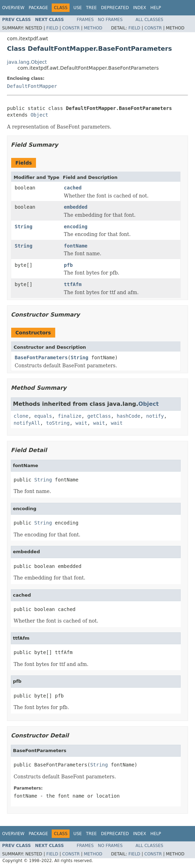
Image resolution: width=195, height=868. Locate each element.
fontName (76, 246)
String (24, 227)
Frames (85, 20)
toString (58, 423)
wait (81, 423)
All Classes (149, 20)
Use (78, 8)
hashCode (128, 416)
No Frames (110, 20)
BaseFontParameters (41, 357)
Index (140, 8)
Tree (91, 8)
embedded (76, 207)
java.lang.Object (27, 62)
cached (73, 188)
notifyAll (27, 423)
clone (21, 416)
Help (156, 8)
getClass (99, 416)
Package (38, 8)
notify (155, 416)
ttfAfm (73, 284)
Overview (13, 8)
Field (52, 28)
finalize (69, 416)
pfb (68, 265)
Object (39, 115)
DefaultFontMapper (32, 86)
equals (43, 416)
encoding (76, 227)
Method (93, 28)
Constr (71, 28)
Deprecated (115, 8)
